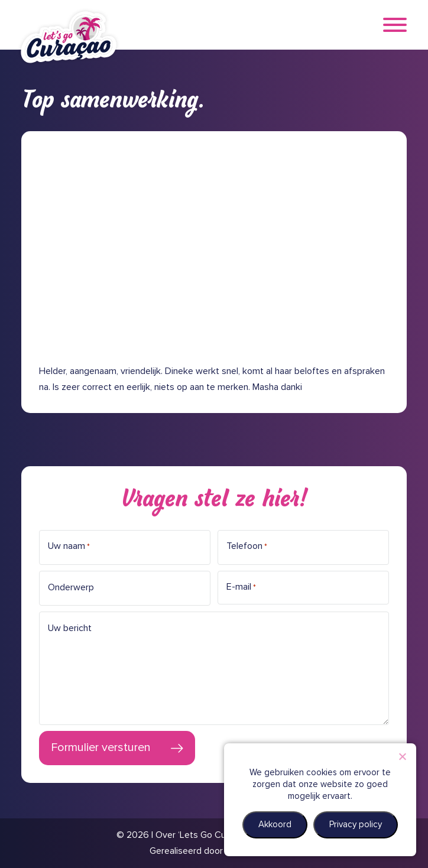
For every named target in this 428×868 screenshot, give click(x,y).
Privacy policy (356, 825)
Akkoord (275, 825)
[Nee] (402, 756)
